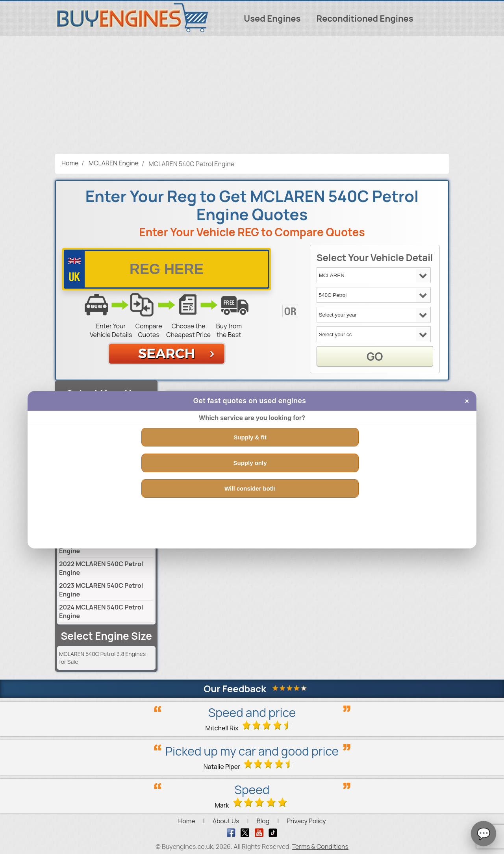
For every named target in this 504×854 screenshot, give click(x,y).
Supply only (250, 463)
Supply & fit (250, 437)
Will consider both (250, 488)
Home (186, 821)
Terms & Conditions (320, 847)
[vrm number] (167, 269)
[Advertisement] (252, 95)
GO (375, 356)
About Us (226, 821)
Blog (263, 821)
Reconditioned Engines (365, 19)
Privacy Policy (306, 821)
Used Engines (272, 19)
